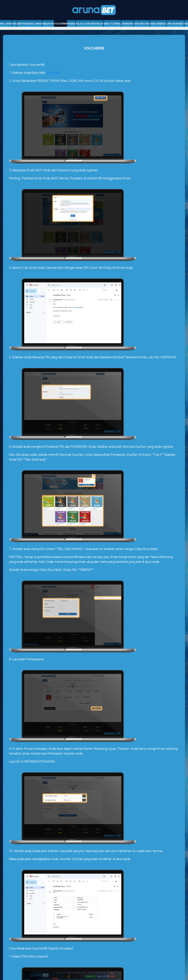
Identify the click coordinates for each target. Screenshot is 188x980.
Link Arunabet (175, 24)
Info (15, 24)
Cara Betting (142, 24)
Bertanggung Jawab (30, 24)
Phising (71, 24)
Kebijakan (48, 24)
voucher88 (61, 24)
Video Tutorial (112, 24)
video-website (158, 24)
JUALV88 (53, 73)
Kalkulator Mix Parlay (89, 24)
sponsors (127, 24)
